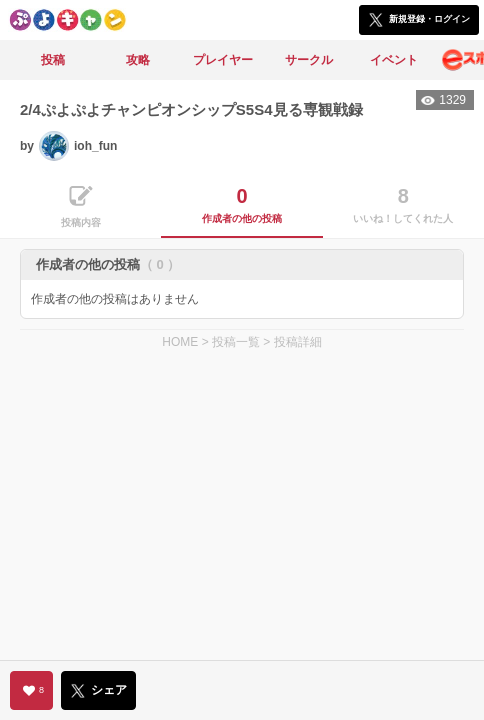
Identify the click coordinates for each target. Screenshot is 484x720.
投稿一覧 (236, 342)
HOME (180, 342)
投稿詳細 (298, 342)
